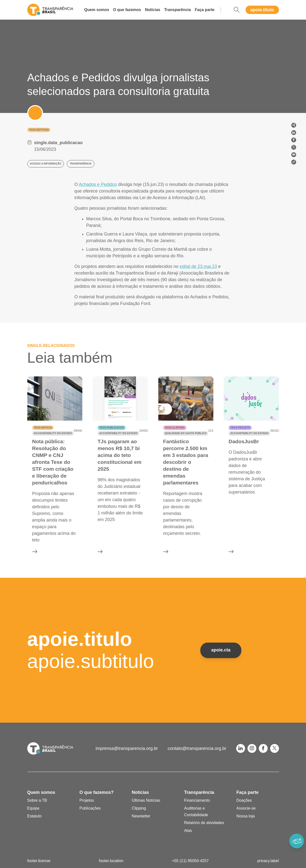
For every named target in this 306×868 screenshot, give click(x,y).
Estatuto (35, 816)
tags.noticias (39, 130)
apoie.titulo (262, 10)
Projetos (87, 800)
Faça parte (204, 10)
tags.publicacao (112, 428)
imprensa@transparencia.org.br (127, 748)
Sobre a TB (37, 800)
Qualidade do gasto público (186, 433)
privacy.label (268, 861)
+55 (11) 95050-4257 (190, 861)
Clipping (139, 808)
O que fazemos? (96, 792)
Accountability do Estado (53, 433)
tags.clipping (175, 428)
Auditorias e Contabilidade (196, 812)
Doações (244, 800)
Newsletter (141, 816)
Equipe (33, 808)
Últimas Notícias (146, 800)
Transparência (178, 10)
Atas (188, 831)
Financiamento (197, 800)
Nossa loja (246, 816)
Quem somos (97, 10)
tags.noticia (43, 428)
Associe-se (246, 808)
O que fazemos (127, 10)
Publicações (90, 808)
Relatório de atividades (204, 823)
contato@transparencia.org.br (197, 748)
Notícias (153, 10)
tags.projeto (240, 428)
